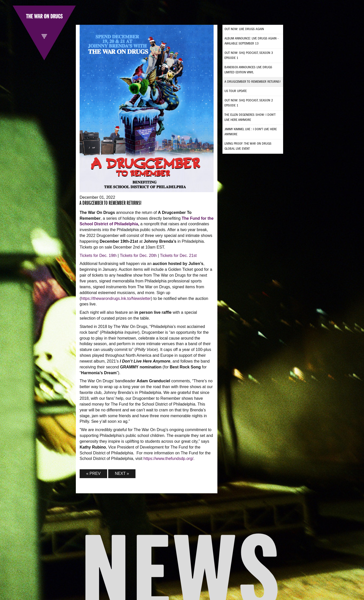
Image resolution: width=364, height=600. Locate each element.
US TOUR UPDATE (236, 91)
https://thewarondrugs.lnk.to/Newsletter (116, 298)
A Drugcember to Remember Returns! (253, 82)
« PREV (93, 473)
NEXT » (122, 473)
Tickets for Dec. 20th (138, 255)
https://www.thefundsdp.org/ (168, 459)
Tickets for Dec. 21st (178, 255)
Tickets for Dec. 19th (98, 255)
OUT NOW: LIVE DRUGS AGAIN (244, 29)
